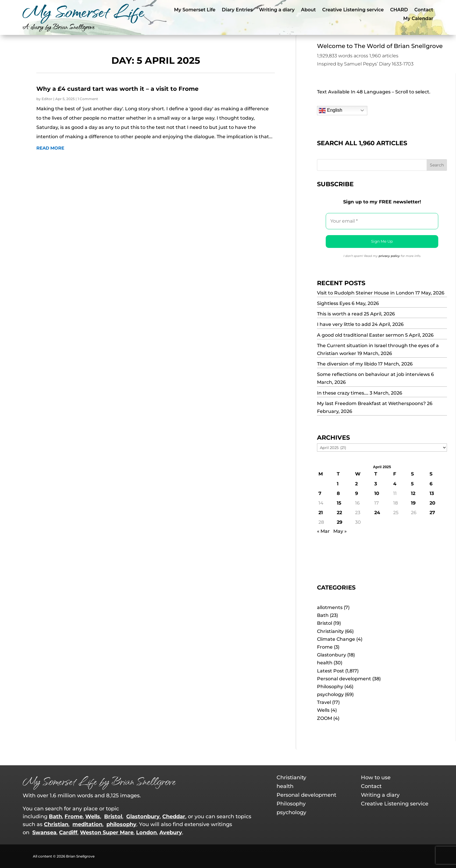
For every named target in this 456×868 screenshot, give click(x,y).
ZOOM (325, 718)
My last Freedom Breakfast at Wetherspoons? (371, 403)
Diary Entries (237, 10)
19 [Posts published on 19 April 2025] (413, 503)
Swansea (44, 833)
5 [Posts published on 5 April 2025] (412, 484)
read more (50, 148)
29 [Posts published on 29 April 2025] (340, 522)
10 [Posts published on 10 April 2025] (377, 493)
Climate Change (336, 639)
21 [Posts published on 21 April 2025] (321, 513)
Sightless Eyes (334, 303)
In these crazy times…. (343, 393)
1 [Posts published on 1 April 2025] (338, 484)
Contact (424, 10)
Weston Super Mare (107, 833)
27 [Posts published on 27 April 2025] (432, 513)
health (325, 663)
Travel (324, 702)
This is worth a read (340, 314)
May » (340, 531)
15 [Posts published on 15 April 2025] (339, 503)
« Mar (323, 531)
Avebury (171, 833)
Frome (325, 647)
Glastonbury (332, 655)
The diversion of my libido (347, 364)
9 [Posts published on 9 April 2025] (357, 493)
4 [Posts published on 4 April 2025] (395, 484)
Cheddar (174, 816)
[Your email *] (382, 221)
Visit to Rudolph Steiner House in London (366, 293)
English (331, 111)
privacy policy (389, 256)
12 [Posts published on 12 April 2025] (413, 493)
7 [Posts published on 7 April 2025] (320, 493)
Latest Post (331, 671)
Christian (56, 824)
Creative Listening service (353, 10)
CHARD (399, 10)
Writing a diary (277, 10)
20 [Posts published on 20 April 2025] (432, 503)
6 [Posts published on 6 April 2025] (431, 484)
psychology (330, 694)
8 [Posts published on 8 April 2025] (338, 493)
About (308, 10)
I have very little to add (344, 324)
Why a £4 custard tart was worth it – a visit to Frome (117, 89)
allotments (330, 607)
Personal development (344, 679)
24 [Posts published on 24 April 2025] (377, 513)
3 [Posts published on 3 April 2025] (376, 484)
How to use (376, 778)
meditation (87, 824)
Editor (47, 99)
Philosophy (330, 687)
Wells (323, 710)
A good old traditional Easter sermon (360, 335)
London (146, 833)
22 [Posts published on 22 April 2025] (339, 513)
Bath (323, 615)
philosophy (121, 824)
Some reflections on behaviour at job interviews (373, 374)
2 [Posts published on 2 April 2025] (356, 484)
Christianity (330, 631)
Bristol (325, 623)
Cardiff (68, 833)
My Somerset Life (195, 10)
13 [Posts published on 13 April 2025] (432, 493)
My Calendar (418, 19)
